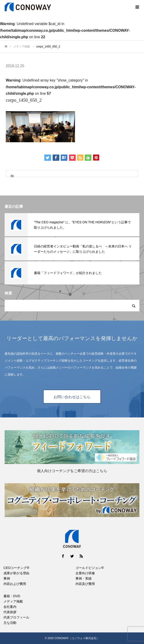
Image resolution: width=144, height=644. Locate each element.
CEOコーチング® (16, 568)
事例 (7, 578)
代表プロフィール (16, 617)
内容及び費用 (85, 584)
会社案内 (10, 607)
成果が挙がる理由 (16, 573)
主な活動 (10, 623)
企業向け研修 (85, 573)
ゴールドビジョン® (90, 568)
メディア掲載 (13, 601)
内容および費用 (15, 584)
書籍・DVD (12, 596)
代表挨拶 (10, 612)
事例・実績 (84, 578)
